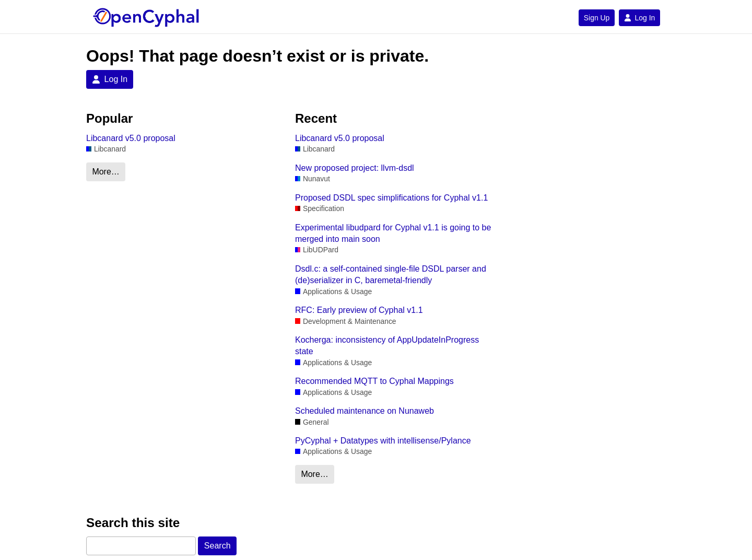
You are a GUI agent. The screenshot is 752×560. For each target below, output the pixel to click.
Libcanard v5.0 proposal (131, 138)
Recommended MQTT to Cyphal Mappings (374, 381)
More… (105, 172)
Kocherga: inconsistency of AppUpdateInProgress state (387, 346)
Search (218, 546)
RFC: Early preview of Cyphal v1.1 (359, 310)
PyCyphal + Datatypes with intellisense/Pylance (383, 441)
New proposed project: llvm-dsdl (355, 168)
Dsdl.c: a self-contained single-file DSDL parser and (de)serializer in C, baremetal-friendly (391, 275)
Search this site (133, 523)
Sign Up (597, 18)
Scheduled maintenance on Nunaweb (365, 411)
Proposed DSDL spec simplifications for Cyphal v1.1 (391, 198)
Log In (639, 18)
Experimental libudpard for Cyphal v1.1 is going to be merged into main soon (393, 233)
